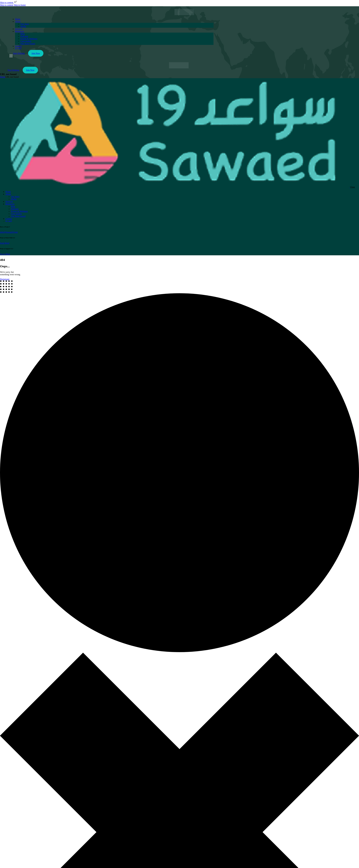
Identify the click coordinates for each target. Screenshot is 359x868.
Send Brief (5, 243)
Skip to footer (20, 5)
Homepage (5, 279)
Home (3, 77)
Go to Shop (5, 254)
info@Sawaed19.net (9, 232)
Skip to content (9, 3)
